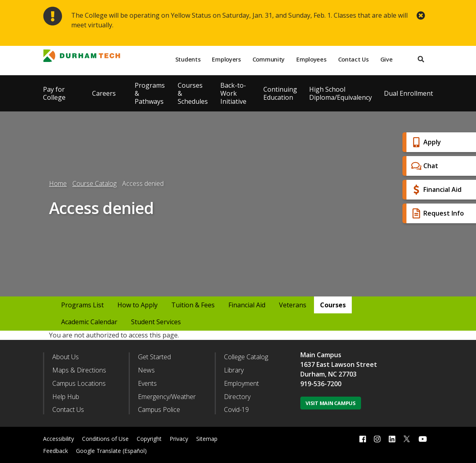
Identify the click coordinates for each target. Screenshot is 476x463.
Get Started (154, 357)
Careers (104, 93)
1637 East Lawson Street (339, 364)
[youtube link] (423, 439)
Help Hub (66, 397)
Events (147, 383)
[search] (421, 59)
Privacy (179, 439)
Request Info (437, 213)
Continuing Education (280, 93)
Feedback (55, 451)
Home (58, 183)
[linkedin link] (392, 439)
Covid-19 (236, 409)
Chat (424, 166)
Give (387, 59)
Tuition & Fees (193, 305)
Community (269, 59)
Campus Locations (79, 383)
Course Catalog (94, 183)
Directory (237, 397)
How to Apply (137, 305)
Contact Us (353, 59)
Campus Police (159, 409)
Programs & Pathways (150, 93)
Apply (425, 142)
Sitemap (207, 439)
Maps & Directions (79, 370)
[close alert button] (421, 15)
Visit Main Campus (331, 403)
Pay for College (54, 93)
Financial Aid (435, 190)
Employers (226, 59)
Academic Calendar (89, 322)
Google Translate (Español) (111, 451)
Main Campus (321, 355)
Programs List (82, 305)
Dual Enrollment (408, 93)
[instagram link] (377, 439)
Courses (333, 305)
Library (234, 370)
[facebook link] (363, 439)
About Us (66, 357)
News (146, 370)
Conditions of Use (105, 439)
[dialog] (452, 439)
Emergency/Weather (167, 397)
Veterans (293, 305)
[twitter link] (407, 438)
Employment (241, 383)
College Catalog (246, 357)
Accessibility (58, 439)
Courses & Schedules (193, 93)
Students (188, 59)
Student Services (156, 322)
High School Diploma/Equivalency (341, 93)
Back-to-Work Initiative (233, 93)
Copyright (149, 439)
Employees (311, 59)
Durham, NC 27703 (328, 374)
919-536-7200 (321, 384)
